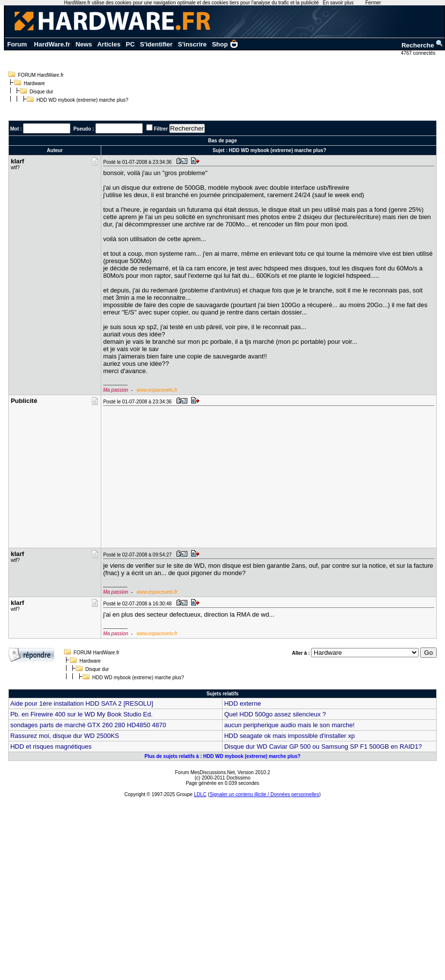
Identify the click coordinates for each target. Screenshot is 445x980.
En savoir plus (338, 3)
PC (130, 44)
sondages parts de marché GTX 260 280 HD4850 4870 (88, 725)
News (84, 44)
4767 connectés (419, 53)
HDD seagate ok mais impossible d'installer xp (289, 736)
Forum (17, 44)
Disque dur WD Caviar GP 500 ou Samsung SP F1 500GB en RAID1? (323, 746)
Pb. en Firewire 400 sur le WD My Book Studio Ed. (81, 714)
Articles (109, 44)
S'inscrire (192, 44)
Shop (225, 44)
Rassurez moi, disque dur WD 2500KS (65, 736)
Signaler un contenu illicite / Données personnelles (264, 794)
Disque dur (42, 92)
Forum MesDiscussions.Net (205, 772)
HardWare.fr (52, 44)
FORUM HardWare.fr (41, 75)
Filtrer (161, 129)
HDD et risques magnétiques (51, 746)
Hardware (34, 83)
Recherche (423, 45)
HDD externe (242, 703)
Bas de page (223, 141)
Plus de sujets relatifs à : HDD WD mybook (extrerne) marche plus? (223, 756)
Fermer (373, 3)
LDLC (200, 794)
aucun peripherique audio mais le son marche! (289, 725)
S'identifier (156, 44)
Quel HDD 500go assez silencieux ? (275, 714)
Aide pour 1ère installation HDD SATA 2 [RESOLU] (82, 703)
